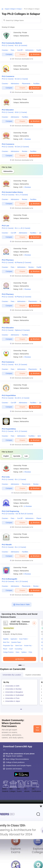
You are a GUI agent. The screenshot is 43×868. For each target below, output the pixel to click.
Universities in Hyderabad (14, 695)
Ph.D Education (8, 110)
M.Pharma (23, 262)
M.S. (21, 431)
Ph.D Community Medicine (12, 43)
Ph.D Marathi (7, 545)
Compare (8, 54)
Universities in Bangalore (14, 692)
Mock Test (6, 642)
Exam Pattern (23, 639)
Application (14, 639)
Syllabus (24, 652)
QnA (39, 436)
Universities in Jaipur (13, 701)
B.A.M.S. (22, 398)
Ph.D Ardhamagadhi (9, 579)
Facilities (36, 84)
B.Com (21, 79)
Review (25, 151)
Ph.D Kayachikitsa (9, 395)
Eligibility (6, 639)
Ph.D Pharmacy (8, 260)
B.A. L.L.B (23, 228)
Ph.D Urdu (6, 477)
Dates (17, 652)
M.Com (22, 147)
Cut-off (20, 50)
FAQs (30, 652)
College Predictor (8, 652)
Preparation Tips (8, 646)
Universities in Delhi (12, 686)
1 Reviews (27, 139)
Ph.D (8, 45)
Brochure (35, 54)
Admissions (29, 50)
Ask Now (37, 729)
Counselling (18, 649)
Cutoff (11, 649)
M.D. (21, 45)
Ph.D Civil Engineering (10, 511)
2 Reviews (27, 289)
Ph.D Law (5, 226)
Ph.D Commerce (8, 76)
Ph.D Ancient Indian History (12, 192)
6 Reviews (27, 574)
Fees (13, 50)
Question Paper (16, 642)
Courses (5, 50)
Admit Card (19, 646)
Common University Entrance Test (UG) (20, 624)
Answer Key (28, 646)
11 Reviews (28, 506)
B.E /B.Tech (24, 514)
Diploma (22, 330)
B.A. (20, 479)
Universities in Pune (12, 698)
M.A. (22, 195)
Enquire (21, 54)
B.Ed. (21, 112)
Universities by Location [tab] (12, 675)
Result (5, 649)
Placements (26, 84)
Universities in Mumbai (13, 689)
